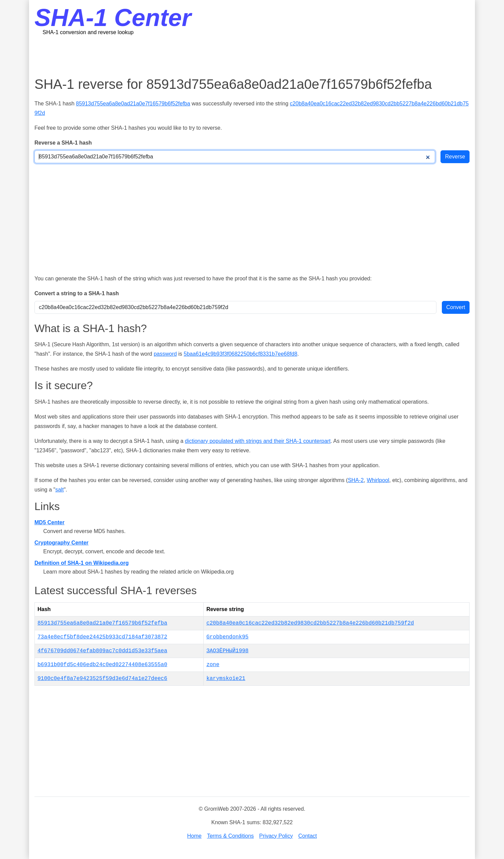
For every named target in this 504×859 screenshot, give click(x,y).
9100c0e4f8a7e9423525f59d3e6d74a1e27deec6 (102, 679)
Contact (308, 836)
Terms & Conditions (231, 836)
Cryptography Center (61, 543)
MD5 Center (49, 522)
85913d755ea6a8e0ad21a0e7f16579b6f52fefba (133, 104)
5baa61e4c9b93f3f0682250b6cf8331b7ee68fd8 (241, 354)
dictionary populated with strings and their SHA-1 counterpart (258, 441)
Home (194, 836)
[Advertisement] (252, 56)
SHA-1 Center (113, 18)
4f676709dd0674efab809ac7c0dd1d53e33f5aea (102, 651)
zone (213, 665)
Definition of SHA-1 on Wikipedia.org (82, 563)
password (165, 354)
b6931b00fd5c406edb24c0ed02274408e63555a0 (102, 665)
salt (60, 490)
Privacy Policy (276, 836)
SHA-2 (356, 480)
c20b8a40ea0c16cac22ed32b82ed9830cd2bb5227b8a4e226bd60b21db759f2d (310, 623)
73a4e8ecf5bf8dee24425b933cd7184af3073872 (102, 637)
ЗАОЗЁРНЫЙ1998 (228, 651)
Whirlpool (378, 480)
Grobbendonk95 (228, 637)
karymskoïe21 (226, 679)
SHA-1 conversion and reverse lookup (88, 32)
